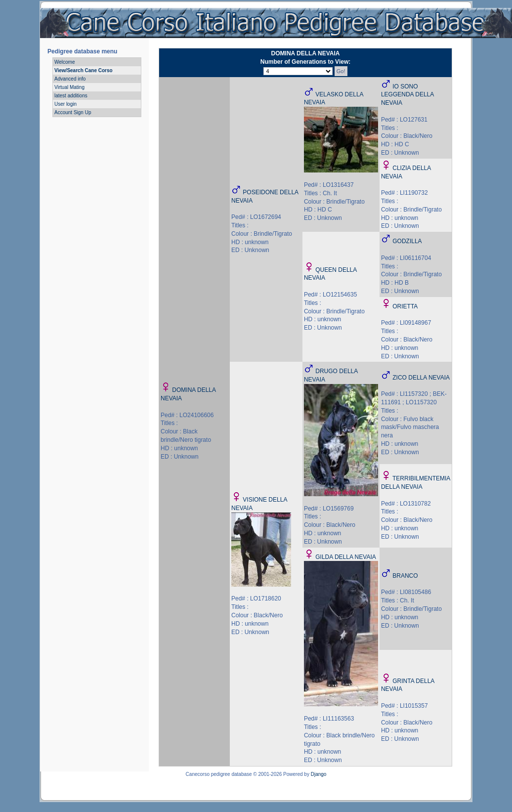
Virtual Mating (69, 87)
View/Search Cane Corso (84, 70)
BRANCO (405, 576)
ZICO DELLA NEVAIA (421, 378)
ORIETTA (405, 306)
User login (65, 104)
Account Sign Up (73, 112)
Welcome (65, 62)
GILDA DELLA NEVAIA (346, 557)
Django (319, 774)
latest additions (71, 96)
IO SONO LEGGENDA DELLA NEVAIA (407, 95)
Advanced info (70, 79)
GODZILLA (407, 241)
